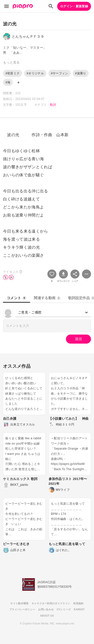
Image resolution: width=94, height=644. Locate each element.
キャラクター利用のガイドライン (51, 603)
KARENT (79, 609)
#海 (8, 82)
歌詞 (53, 105)
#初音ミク (13, 73)
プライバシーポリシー (22, 609)
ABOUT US (47, 616)
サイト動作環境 (19, 603)
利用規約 (78, 603)
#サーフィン (60, 73)
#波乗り (81, 73)
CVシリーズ (64, 609)
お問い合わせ (46, 609)
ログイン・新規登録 (74, 6)
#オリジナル (35, 73)
